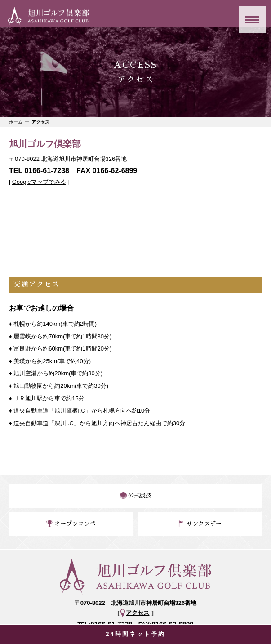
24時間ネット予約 (135, 634)
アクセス (138, 613)
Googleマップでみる (39, 182)
